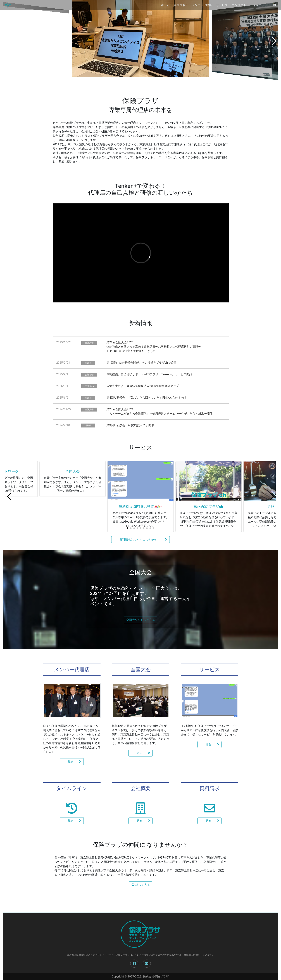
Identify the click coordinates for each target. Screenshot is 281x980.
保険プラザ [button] (260, 5)
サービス (222, 5)
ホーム (165, 5)
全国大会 (73, 507)
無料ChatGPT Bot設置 (136, 507)
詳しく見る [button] (140, 885)
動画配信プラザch (209, 507)
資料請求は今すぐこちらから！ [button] (140, 540)
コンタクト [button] (239, 5)
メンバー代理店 (202, 5)
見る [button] (72, 762)
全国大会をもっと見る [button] (140, 620)
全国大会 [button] (180, 5)
